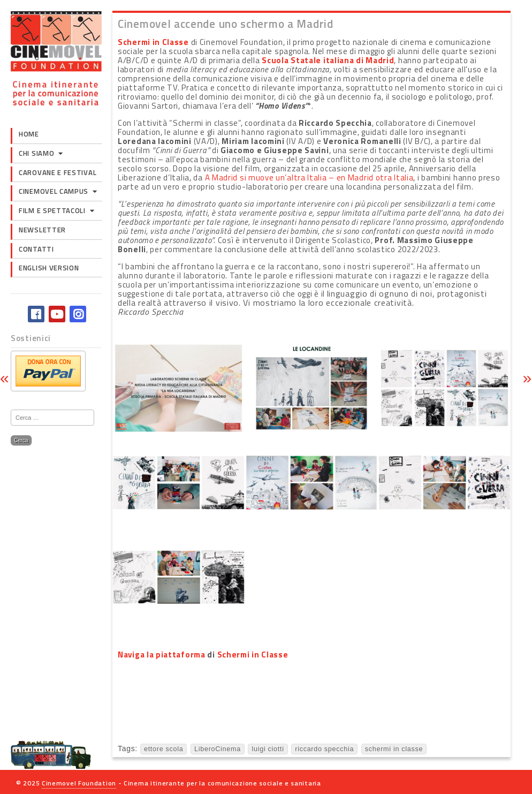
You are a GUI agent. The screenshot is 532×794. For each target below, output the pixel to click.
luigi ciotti (268, 749)
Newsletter (42, 230)
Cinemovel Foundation (79, 783)
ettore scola (164, 749)
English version (49, 268)
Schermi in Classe (153, 42)
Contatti (36, 249)
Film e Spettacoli (52, 210)
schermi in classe (394, 749)
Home (29, 134)
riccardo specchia (324, 749)
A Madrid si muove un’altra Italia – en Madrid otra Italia (309, 177)
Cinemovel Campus (54, 191)
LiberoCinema (218, 749)
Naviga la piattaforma (162, 655)
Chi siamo (36, 153)
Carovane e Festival (58, 172)
